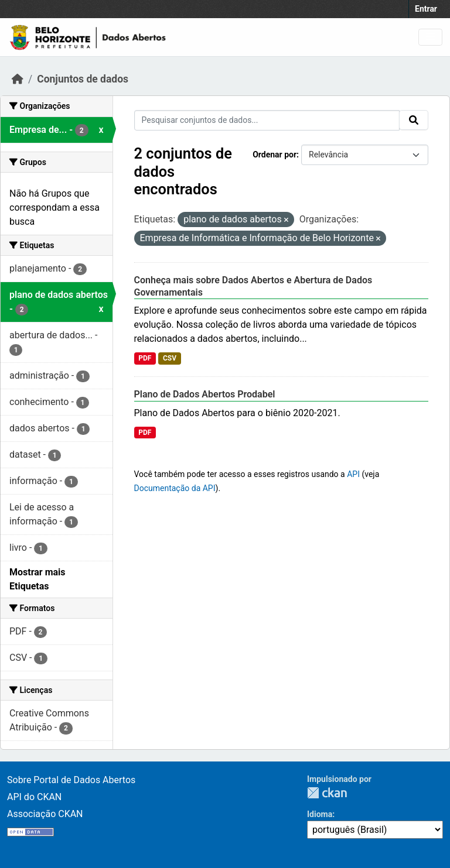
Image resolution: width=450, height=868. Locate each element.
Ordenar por (275, 155)
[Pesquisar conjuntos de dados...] (267, 120)
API (353, 474)
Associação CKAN (45, 814)
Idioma (320, 814)
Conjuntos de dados (83, 79)
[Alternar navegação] (430, 37)
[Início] (18, 79)
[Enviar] (414, 120)
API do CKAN (34, 797)
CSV (170, 358)
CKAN (327, 793)
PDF (145, 358)
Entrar (426, 9)
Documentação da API (175, 488)
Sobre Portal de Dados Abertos (71, 780)
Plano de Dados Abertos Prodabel (205, 394)
